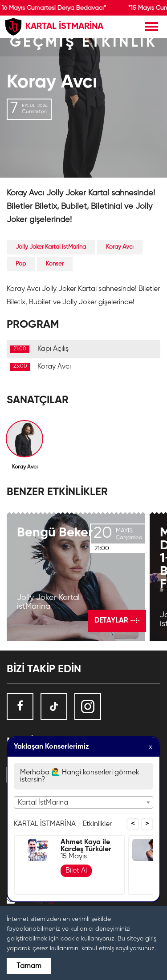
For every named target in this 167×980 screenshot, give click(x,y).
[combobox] (83, 802)
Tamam (29, 966)
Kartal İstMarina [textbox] (43, 803)
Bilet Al (76, 871)
